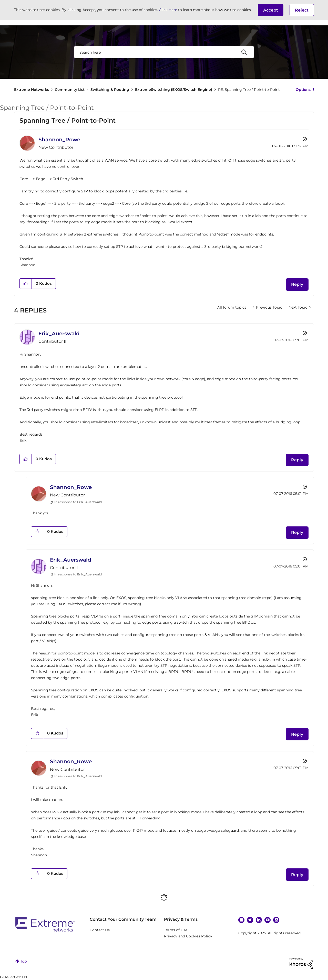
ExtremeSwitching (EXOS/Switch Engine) (174, 90)
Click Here (168, 10)
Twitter (250, 920)
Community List (70, 90)
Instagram (276, 920)
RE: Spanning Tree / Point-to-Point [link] (249, 90)
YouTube (268, 920)
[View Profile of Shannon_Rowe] (59, 140)
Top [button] (23, 961)
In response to (78, 502)
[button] (271, 10)
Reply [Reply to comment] (297, 460)
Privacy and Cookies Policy (188, 936)
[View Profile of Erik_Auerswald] (59, 334)
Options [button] (303, 90)
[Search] (164, 52)
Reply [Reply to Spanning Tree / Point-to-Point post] (297, 284)
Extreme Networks (32, 90)
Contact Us (100, 930)
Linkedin (259, 920)
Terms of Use (176, 930)
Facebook (241, 920)
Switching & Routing (110, 90)
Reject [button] (302, 10)
